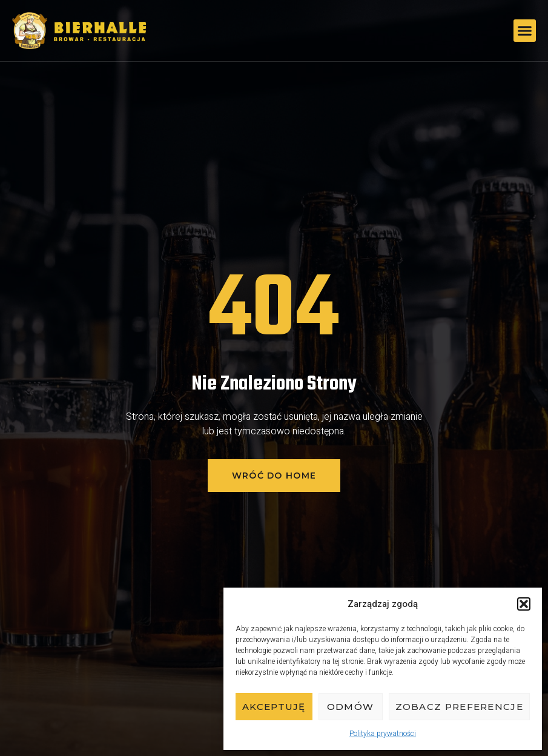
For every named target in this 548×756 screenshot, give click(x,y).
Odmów (351, 707)
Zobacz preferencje (459, 707)
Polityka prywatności (383, 734)
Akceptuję (274, 707)
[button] (524, 604)
